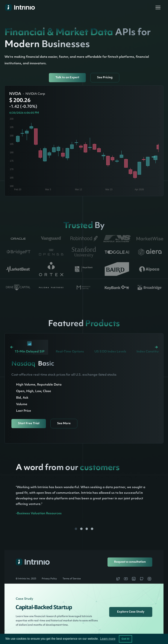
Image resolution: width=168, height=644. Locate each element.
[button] (158, 7)
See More (64, 424)
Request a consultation (130, 562)
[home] (19, 7)
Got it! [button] (125, 639)
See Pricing (105, 78)
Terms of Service (72, 579)
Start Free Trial (29, 424)
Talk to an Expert (67, 78)
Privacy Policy (49, 579)
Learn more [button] (108, 639)
